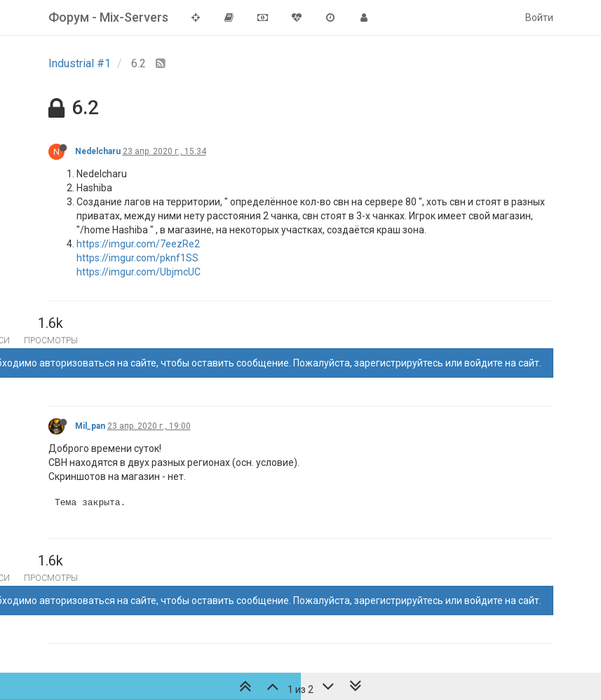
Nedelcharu (98, 151)
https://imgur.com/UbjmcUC (139, 272)
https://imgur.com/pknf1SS (137, 258)
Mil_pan (90, 426)
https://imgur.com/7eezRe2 (138, 244)
